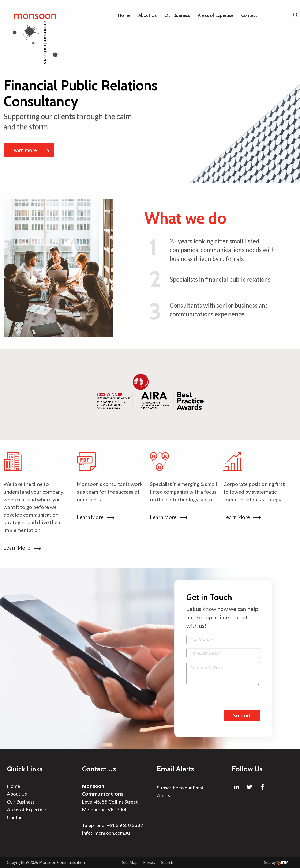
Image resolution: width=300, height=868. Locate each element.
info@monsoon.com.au (106, 833)
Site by (276, 863)
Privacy (149, 863)
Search (167, 863)
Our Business (177, 15)
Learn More (21, 548)
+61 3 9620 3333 (125, 825)
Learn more (30, 150)
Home (124, 15)
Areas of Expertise (216, 15)
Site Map (130, 863)
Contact (249, 15)
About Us (147, 15)
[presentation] (222, 698)
